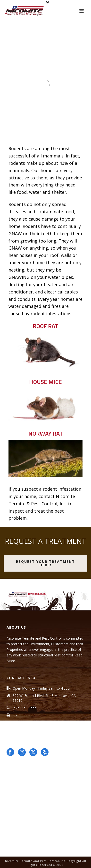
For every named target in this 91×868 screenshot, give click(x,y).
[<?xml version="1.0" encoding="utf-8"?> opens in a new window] (33, 752)
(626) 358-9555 (25, 708)
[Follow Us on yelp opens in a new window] (45, 752)
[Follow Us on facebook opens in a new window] (10, 752)
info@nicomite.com (28, 722)
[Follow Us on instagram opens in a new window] (22, 752)
